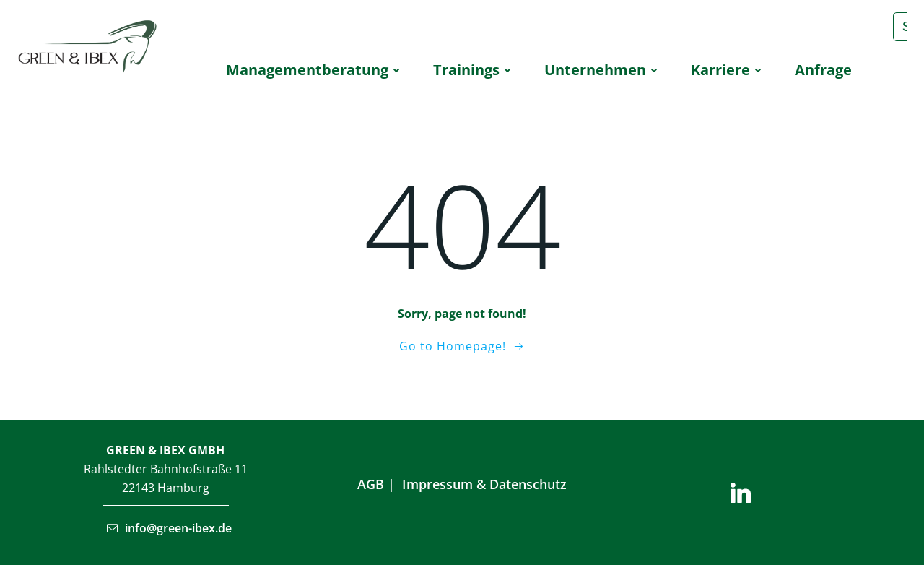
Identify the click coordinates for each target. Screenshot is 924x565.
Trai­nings (474, 70)
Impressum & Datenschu (479, 484)
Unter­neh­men (603, 70)
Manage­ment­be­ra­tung (315, 70)
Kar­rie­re (728, 70)
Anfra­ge (823, 70)
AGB (371, 484)
